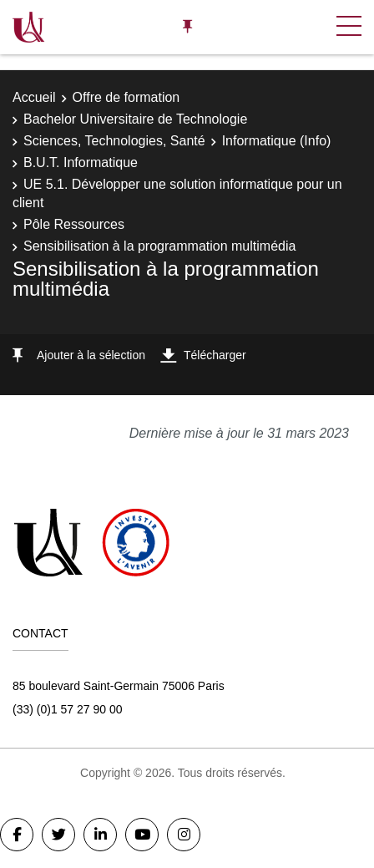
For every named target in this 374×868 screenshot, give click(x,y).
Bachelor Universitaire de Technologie (135, 119)
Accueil (34, 97)
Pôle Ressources (74, 224)
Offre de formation (126, 97)
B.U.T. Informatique (81, 162)
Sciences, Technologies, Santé (114, 141)
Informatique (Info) (277, 141)
